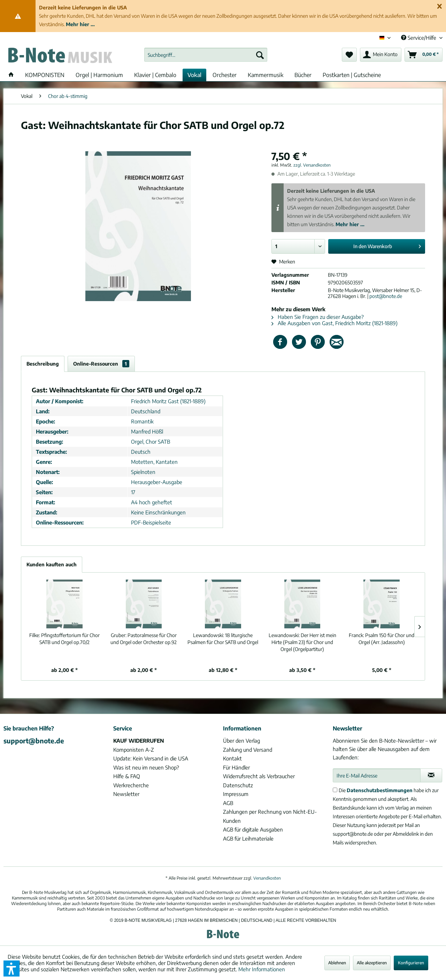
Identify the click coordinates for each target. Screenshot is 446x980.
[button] (11, 968)
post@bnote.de (386, 296)
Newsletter (126, 794)
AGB (228, 803)
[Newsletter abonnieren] (431, 775)
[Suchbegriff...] (206, 55)
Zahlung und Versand (248, 750)
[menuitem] (206, 55)
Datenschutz (238, 785)
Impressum (236, 794)
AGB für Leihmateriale (248, 839)
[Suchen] (260, 55)
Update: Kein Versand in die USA (151, 758)
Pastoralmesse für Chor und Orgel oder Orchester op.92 (144, 639)
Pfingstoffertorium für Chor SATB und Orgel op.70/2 (64, 639)
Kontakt (232, 758)
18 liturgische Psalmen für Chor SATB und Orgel (223, 639)
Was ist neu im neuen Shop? (146, 767)
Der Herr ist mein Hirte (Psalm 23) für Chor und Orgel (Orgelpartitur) (302, 642)
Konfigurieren (411, 963)
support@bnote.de (34, 741)
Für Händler (236, 767)
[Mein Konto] (381, 55)
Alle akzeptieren (372, 963)
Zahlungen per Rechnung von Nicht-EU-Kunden (270, 816)
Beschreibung (43, 364)
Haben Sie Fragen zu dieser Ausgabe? (318, 317)
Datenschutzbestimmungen (380, 790)
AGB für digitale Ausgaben (253, 829)
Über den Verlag (241, 741)
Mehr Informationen (262, 969)
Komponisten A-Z (134, 750)
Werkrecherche (131, 785)
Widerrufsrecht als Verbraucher (259, 776)
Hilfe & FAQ (127, 776)
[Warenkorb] (424, 55)
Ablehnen (337, 963)
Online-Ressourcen (101, 364)
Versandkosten (267, 878)
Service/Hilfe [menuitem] (419, 38)
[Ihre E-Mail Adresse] (377, 775)
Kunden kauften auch (52, 564)
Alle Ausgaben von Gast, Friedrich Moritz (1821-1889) (334, 323)
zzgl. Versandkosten (312, 165)
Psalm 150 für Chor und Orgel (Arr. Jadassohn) (382, 639)
